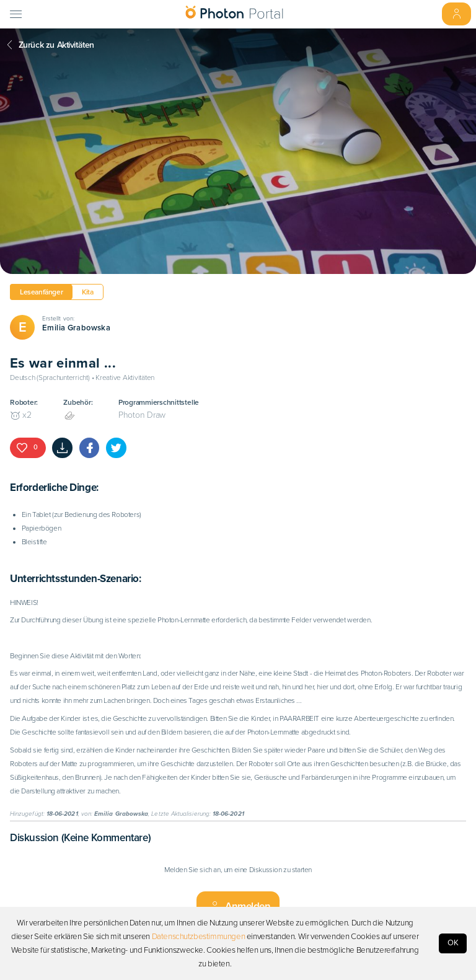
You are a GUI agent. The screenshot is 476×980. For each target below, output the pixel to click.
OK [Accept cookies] (453, 943)
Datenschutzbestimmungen (199, 937)
